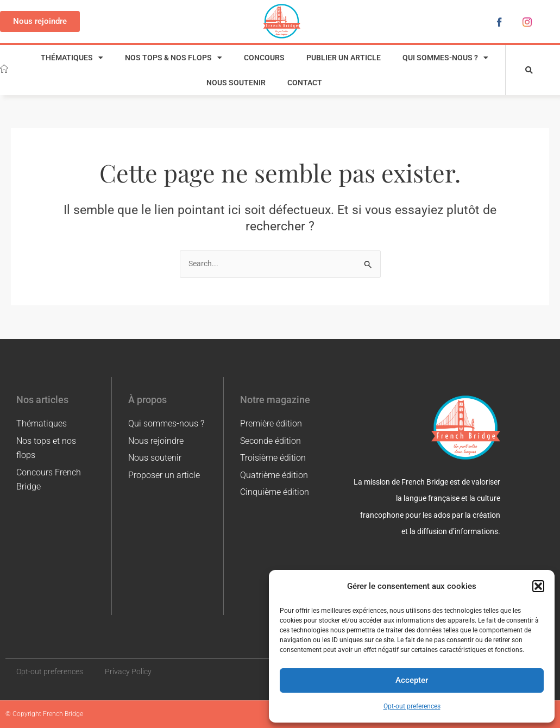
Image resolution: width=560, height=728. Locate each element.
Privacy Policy (128, 671)
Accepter (412, 680)
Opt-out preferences (412, 706)
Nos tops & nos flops (174, 58)
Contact (305, 83)
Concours (264, 58)
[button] (538, 586)
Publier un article (344, 58)
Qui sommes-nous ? (445, 58)
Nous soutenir (236, 83)
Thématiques (72, 58)
